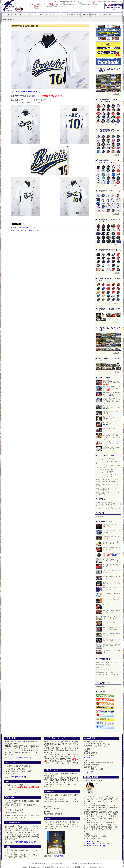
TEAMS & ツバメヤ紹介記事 (98, 844)
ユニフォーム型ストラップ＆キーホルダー (111, 629)
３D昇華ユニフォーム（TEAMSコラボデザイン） (112, 407)
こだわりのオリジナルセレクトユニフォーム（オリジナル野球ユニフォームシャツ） (111, 437)
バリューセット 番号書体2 (105, 472)
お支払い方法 (20, 777)
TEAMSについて (93, 841)
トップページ (7, 15)
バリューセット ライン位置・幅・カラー (108, 462)
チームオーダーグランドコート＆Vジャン (111, 532)
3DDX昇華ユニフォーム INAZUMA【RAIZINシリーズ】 (111, 383)
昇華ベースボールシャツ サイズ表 (107, 482)
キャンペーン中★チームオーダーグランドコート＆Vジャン (111, 388)
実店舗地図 (88, 758)
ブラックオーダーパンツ (111, 526)
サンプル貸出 (66, 15)
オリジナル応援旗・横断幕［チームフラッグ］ (111, 634)
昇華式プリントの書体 (103, 670)
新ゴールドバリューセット (111, 418)
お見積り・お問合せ (96, 863)
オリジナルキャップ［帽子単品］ (111, 554)
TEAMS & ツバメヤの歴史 (97, 846)
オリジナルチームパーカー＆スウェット (111, 589)
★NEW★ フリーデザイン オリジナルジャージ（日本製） (111, 584)
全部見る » (117, 94)
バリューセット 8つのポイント (106, 459)
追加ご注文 (56, 15)
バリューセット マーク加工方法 (106, 474)
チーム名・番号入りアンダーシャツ (111, 566)
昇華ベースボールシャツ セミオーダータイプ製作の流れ (108, 489)
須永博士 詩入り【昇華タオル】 (111, 651)
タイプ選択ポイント (30, 15)
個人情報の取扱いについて (25, 842)
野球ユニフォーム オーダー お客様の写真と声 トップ (27, 230)
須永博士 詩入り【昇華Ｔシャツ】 (111, 646)
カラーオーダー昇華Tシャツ (111, 600)
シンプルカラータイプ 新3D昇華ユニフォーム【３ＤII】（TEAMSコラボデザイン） (111, 401)
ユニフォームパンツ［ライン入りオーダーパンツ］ (111, 560)
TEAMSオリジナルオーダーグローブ (112, 537)
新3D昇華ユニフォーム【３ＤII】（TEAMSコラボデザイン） (111, 394)
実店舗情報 (59, 856)
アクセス (112, 15)
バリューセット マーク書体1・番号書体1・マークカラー (108, 466)
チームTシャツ (107, 605)
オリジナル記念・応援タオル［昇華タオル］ (111, 611)
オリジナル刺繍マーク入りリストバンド (111, 549)
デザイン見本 (76, 15)
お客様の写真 (86, 15)
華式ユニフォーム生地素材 (105, 672)
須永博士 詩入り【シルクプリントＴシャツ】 (111, 640)
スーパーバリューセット (111, 428)
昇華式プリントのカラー (104, 667)
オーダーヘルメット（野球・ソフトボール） (111, 543)
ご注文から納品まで (45, 15)
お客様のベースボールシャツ (26, 228)
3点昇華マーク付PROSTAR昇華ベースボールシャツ (112, 448)
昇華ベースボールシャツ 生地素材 (107, 479)
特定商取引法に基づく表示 (40, 863)
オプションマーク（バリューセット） (108, 508)
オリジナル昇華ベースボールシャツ (111, 412)
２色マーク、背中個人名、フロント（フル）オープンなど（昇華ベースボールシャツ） (108, 504)
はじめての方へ (17, 15)
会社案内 (74, 863)
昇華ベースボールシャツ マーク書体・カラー (107, 485)
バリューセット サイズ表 (104, 477)
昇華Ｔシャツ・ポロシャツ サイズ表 (108, 675)
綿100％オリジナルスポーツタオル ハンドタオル (111, 617)
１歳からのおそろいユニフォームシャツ (111, 571)
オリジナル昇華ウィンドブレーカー (111, 577)
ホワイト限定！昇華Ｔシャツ (111, 594)
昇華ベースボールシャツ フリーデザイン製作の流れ (108, 493)
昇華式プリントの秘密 (103, 665)
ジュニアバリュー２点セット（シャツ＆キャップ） (111, 442)
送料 (17, 792)
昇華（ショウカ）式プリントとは (107, 662)
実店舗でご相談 (99, 15)
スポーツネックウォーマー (111, 622)
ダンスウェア (100, 517)
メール (35, 850)
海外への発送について (103, 687)
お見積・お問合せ (8, 19)
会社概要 (90, 772)
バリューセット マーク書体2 (105, 469)
